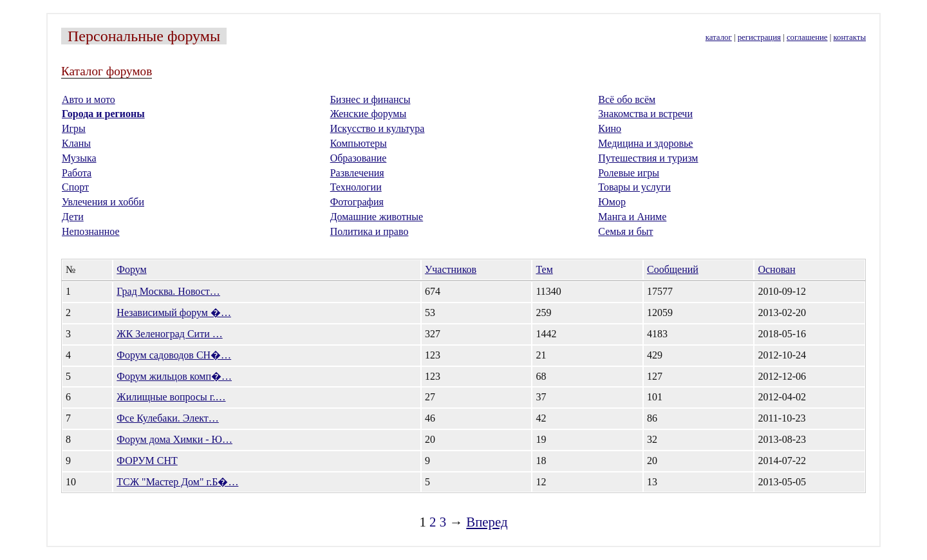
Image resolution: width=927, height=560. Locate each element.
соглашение (807, 37)
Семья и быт (625, 231)
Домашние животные (377, 217)
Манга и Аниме (632, 217)
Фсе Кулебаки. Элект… (167, 418)
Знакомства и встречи (645, 114)
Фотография (357, 202)
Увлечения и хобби (103, 202)
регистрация (759, 37)
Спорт (75, 187)
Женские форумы (369, 114)
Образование (359, 158)
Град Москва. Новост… (168, 291)
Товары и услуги (634, 187)
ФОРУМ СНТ (147, 461)
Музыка (79, 158)
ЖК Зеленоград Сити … (169, 334)
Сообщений (673, 269)
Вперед (487, 522)
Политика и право (370, 231)
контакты (850, 37)
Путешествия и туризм (648, 158)
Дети (73, 217)
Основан (776, 269)
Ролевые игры (629, 173)
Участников (451, 269)
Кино (610, 128)
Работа (77, 173)
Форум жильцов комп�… (174, 376)
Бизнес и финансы (370, 99)
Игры (74, 128)
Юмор (612, 202)
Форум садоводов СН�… (174, 355)
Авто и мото (89, 99)
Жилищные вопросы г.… (171, 397)
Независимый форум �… (174, 313)
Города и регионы (103, 114)
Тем (544, 269)
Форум (131, 269)
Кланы (76, 143)
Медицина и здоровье (645, 143)
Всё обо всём (627, 99)
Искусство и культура (378, 128)
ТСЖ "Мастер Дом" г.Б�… (177, 482)
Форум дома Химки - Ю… (174, 439)
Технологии (356, 187)
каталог (719, 37)
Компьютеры (359, 143)
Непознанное (91, 231)
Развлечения (357, 173)
